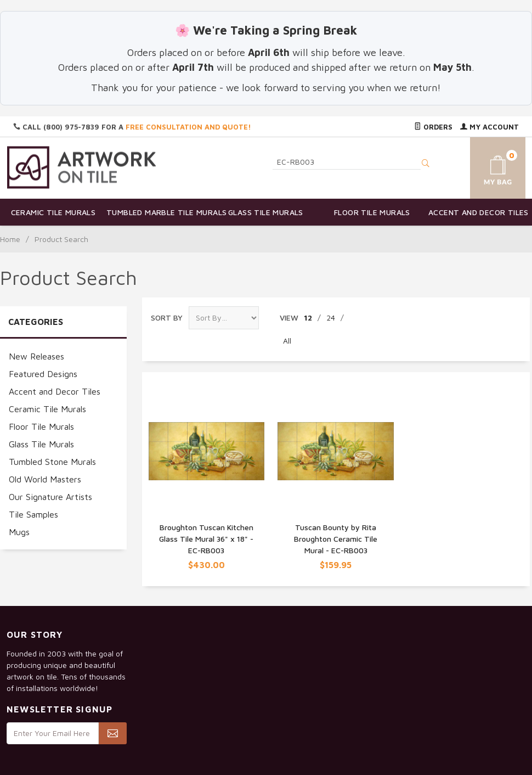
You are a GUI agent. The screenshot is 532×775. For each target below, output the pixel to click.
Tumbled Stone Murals (52, 462)
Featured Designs (43, 374)
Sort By (167, 318)
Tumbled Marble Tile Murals (160, 212)
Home (10, 239)
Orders (433, 127)
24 (331, 318)
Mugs (19, 532)
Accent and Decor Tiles (479, 212)
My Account (489, 127)
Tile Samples (33, 514)
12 (308, 318)
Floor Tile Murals (372, 212)
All (287, 341)
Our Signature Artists (50, 497)
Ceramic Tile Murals (53, 212)
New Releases (36, 356)
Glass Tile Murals (266, 212)
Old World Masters (45, 479)
